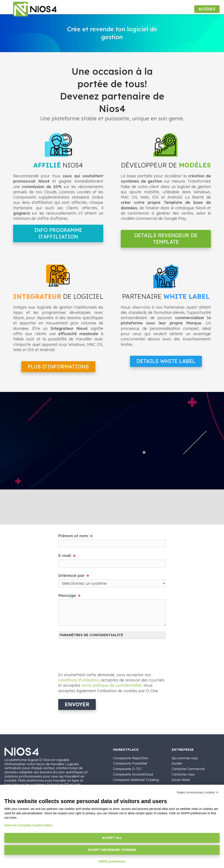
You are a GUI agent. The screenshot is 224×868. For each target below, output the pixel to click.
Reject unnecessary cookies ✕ (198, 792)
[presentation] (91, 653)
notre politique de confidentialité (111, 685)
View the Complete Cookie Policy (28, 825)
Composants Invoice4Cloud (133, 774)
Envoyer (77, 704)
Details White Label (166, 361)
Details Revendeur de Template (166, 239)
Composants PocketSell (130, 763)
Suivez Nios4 (181, 780)
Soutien (177, 763)
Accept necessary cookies (112, 850)
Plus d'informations (58, 367)
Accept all (112, 838)
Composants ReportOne (130, 758)
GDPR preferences (112, 861)
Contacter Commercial (188, 769)
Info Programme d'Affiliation (58, 233)
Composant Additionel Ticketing (136, 780)
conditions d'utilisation (79, 680)
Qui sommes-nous (185, 758)
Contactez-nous (183, 774)
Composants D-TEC (128, 769)
